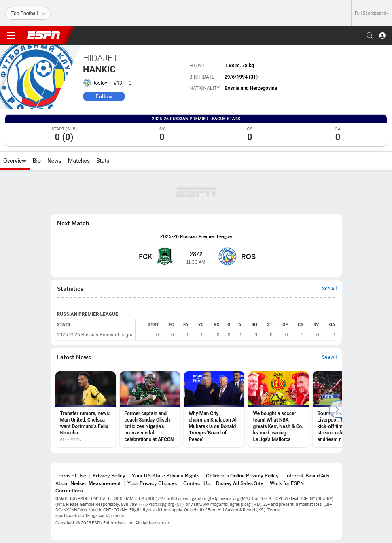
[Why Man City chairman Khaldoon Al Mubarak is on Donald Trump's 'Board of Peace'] (214, 409)
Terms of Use (71, 476)
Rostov (100, 83)
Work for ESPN (287, 483)
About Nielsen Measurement (88, 483)
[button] (370, 36)
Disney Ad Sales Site (240, 483)
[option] (86, 409)
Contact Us (196, 483)
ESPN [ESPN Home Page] (44, 35)
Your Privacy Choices (152, 483)
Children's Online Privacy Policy (242, 476)
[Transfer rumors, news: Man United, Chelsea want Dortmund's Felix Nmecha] (86, 409)
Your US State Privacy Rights (166, 476)
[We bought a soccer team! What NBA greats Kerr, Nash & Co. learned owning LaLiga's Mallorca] (279, 409)
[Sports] (28, 13)
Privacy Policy (109, 476)
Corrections (69, 491)
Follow (104, 96)
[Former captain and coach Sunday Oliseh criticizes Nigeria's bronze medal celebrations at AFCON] (150, 409)
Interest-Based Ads (307, 476)
